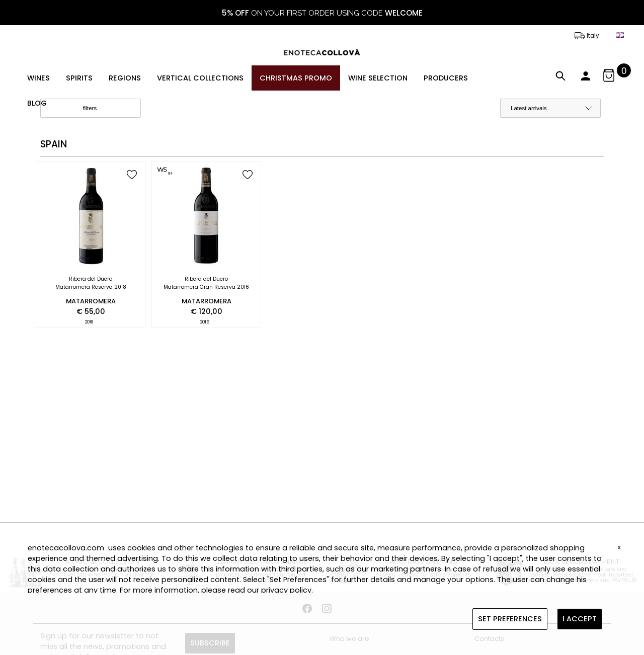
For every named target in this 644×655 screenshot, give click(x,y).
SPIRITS (79, 78)
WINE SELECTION (378, 78)
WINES (38, 78)
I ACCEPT (580, 619)
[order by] (550, 108)
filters (98, 109)
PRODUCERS (446, 78)
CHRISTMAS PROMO (296, 78)
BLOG (37, 103)
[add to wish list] (132, 175)
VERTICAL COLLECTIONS (200, 78)
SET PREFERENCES (510, 619)
